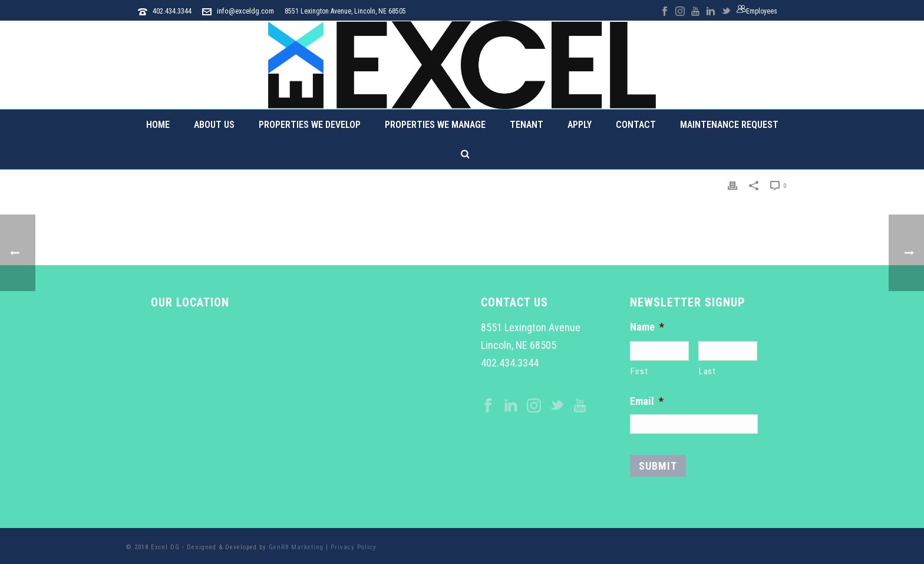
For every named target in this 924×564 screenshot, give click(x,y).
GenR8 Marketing (296, 547)
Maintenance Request (729, 125)
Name (647, 327)
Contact (636, 125)
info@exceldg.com (245, 11)
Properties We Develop (310, 125)
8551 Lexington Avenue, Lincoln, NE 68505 (345, 11)
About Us (214, 125)
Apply (580, 125)
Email (647, 401)
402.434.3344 (172, 11)
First (639, 371)
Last (707, 371)
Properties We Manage (435, 125)
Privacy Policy (354, 547)
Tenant (527, 125)
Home (158, 125)
